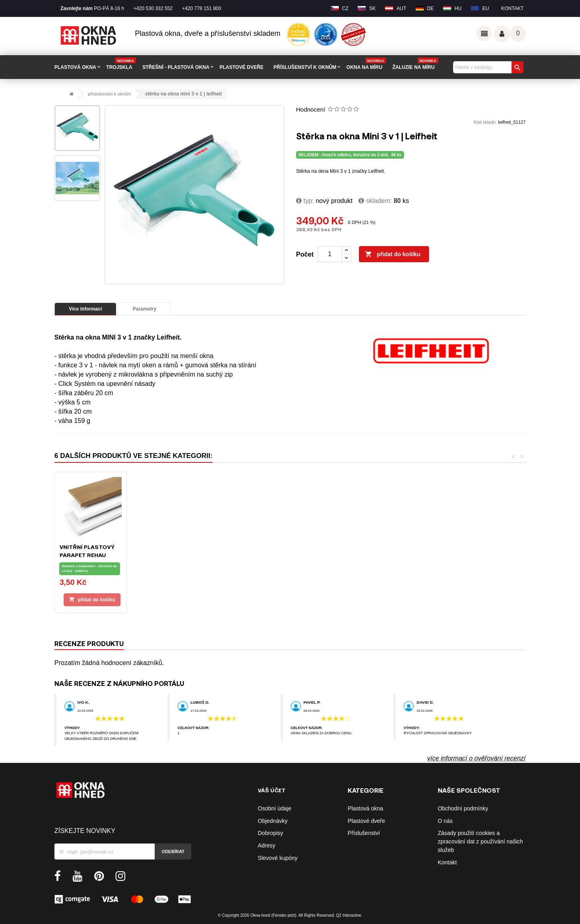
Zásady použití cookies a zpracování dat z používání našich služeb (481, 841)
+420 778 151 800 (202, 8)
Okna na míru (366, 64)
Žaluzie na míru (415, 64)
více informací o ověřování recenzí (476, 758)
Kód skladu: (485, 122)
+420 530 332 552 (153, 8)
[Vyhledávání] (487, 67)
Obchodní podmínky (463, 808)
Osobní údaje (274, 808)
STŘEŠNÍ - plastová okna (176, 67)
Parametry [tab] (144, 309)
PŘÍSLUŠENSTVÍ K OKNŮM (305, 67)
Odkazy (484, 33)
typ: (305, 201)
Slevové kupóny (278, 858)
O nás (445, 821)
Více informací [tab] (85, 309)
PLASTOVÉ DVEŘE (241, 67)
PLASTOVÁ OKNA (75, 67)
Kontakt (512, 8)
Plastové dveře (366, 821)
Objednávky (273, 821)
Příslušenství (364, 833)
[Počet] (330, 254)
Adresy (267, 845)
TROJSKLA (121, 64)
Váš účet (502, 34)
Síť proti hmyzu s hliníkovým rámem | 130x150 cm (413, 555)
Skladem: (375, 201)
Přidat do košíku (393, 255)
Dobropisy (270, 833)
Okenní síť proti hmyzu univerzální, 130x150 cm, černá (332, 555)
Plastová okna (365, 808)
